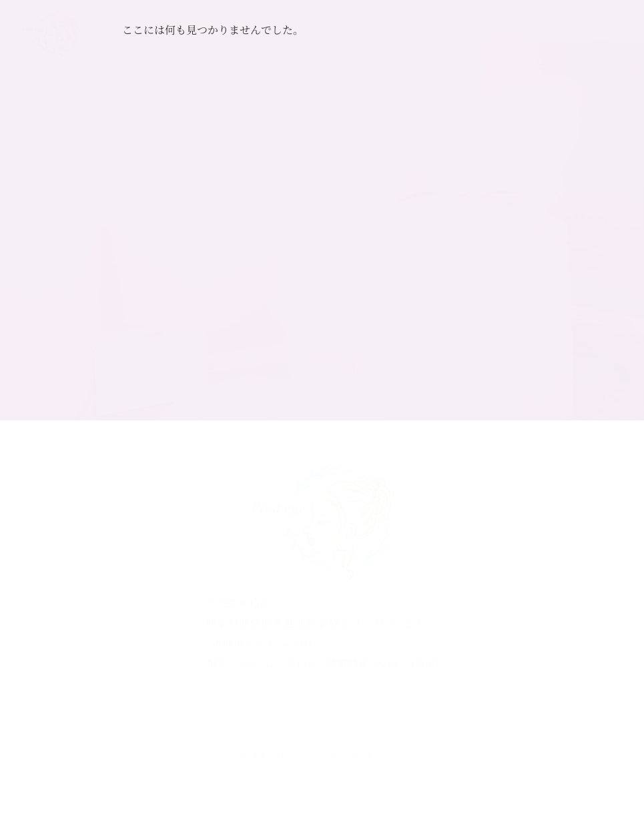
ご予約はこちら (504, 36)
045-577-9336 (276, 663)
